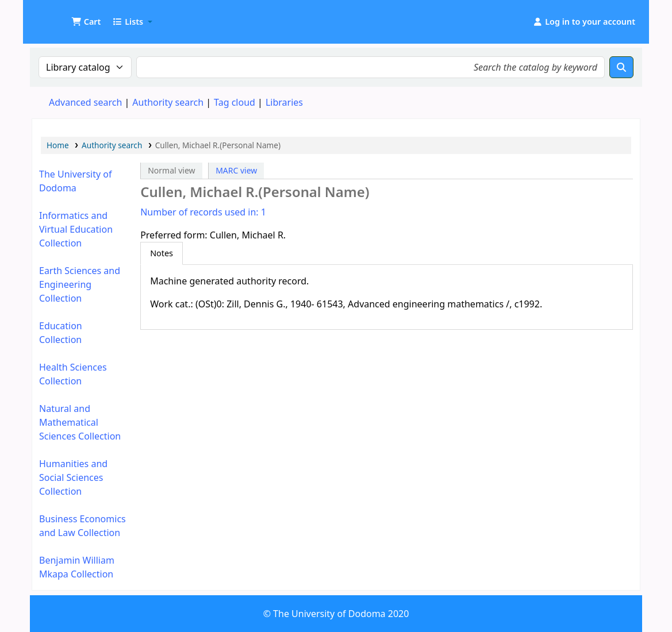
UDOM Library (61, 16)
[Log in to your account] (584, 22)
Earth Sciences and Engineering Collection (80, 284)
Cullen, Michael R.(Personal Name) (218, 145)
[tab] (162, 253)
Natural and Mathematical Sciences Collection (80, 422)
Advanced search (85, 102)
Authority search (168, 102)
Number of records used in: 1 (203, 212)
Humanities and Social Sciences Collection (73, 477)
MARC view (236, 170)
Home (58, 145)
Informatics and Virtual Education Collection (76, 229)
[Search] (621, 67)
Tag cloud (235, 102)
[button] (86, 22)
